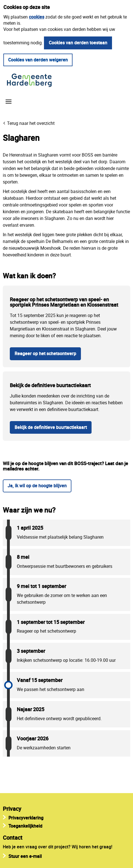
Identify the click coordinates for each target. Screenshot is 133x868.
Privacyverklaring (26, 818)
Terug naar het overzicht (31, 123)
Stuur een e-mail (25, 856)
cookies (37, 17)
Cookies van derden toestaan (78, 43)
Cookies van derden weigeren (38, 60)
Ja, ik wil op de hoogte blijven (37, 486)
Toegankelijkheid (25, 826)
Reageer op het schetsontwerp (45, 353)
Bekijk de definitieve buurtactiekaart (51, 427)
